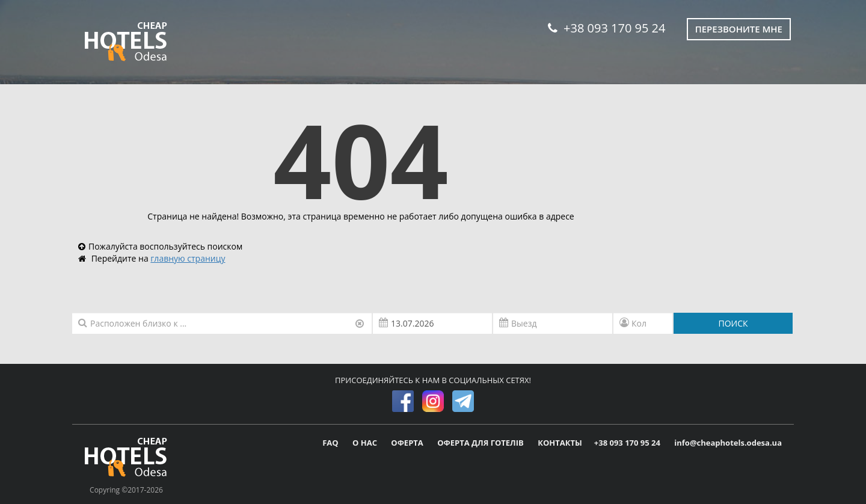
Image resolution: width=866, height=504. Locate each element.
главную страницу (188, 258)
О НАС (366, 443)
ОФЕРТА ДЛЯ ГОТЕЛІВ (481, 443)
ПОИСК (733, 323)
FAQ (331, 443)
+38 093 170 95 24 (607, 28)
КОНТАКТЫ (560, 443)
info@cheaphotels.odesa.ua (728, 443)
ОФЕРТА (408, 443)
